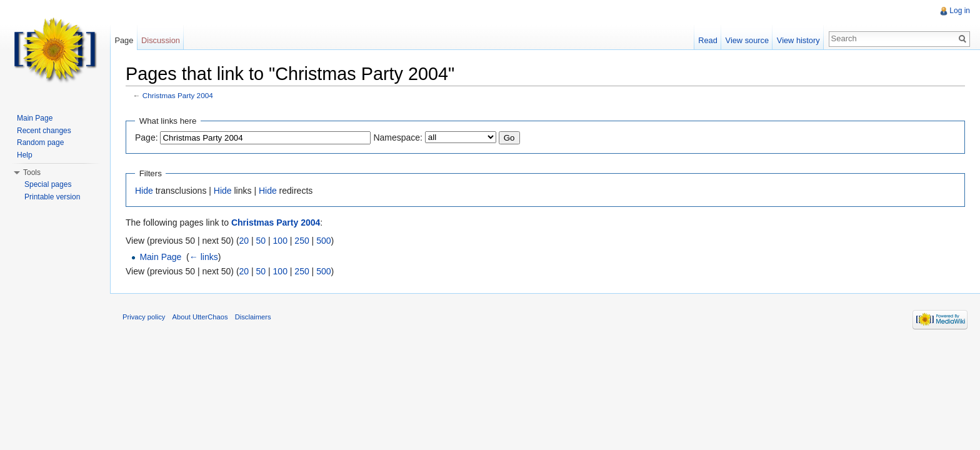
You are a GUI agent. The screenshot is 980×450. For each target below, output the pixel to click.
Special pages (48, 184)
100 (280, 241)
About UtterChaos (200, 317)
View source (747, 40)
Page (124, 40)
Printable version (52, 197)
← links (204, 257)
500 (323, 241)
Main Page (160, 257)
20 (244, 241)
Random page (40, 142)
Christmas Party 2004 (178, 95)
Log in (960, 11)
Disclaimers (253, 317)
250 (302, 241)
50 (261, 241)
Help (25, 155)
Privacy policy (144, 317)
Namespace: (398, 137)
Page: (147, 137)
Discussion (161, 40)
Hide (144, 191)
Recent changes (44, 131)
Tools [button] (32, 172)
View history (798, 40)
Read (708, 40)
